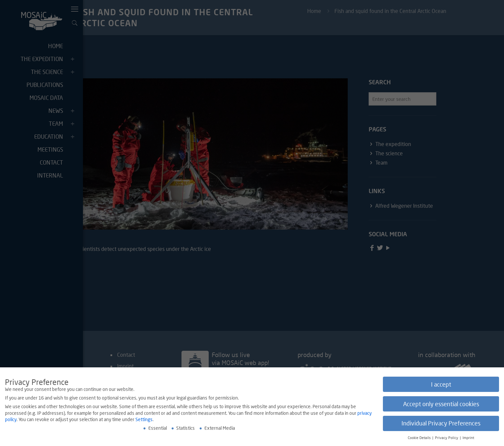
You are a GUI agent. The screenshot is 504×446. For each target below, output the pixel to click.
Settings (144, 420)
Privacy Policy (447, 438)
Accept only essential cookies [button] (441, 404)
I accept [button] (441, 384)
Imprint (468, 438)
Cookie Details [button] (420, 438)
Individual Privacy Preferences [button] (441, 424)
